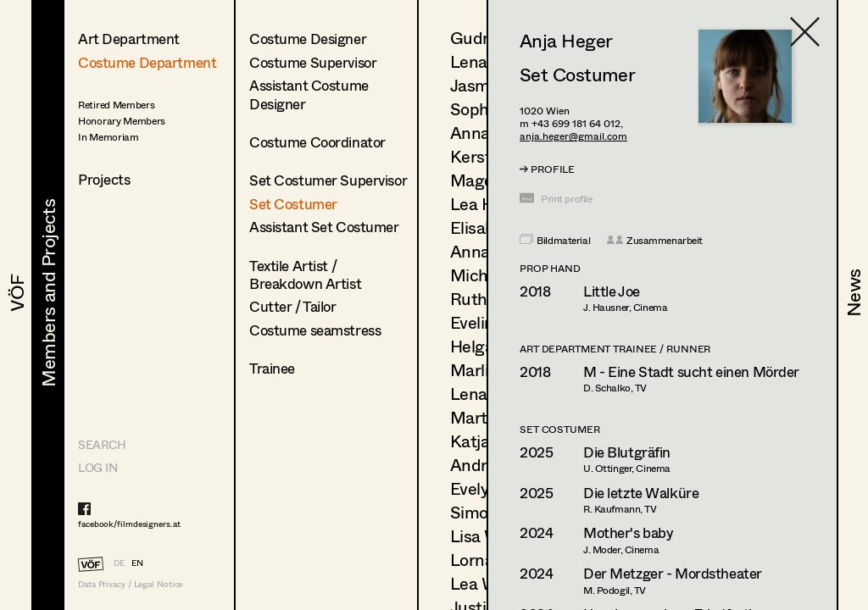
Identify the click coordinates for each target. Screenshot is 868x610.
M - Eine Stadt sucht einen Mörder (691, 372)
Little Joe (612, 291)
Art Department (129, 39)
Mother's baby (628, 532)
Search (102, 444)
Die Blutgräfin (627, 452)
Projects (104, 179)
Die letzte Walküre (641, 493)
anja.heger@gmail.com (573, 136)
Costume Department (147, 62)
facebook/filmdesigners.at (129, 524)
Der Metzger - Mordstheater (673, 573)
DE (119, 563)
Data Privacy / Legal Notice (130, 584)
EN (137, 563)
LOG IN (97, 467)
